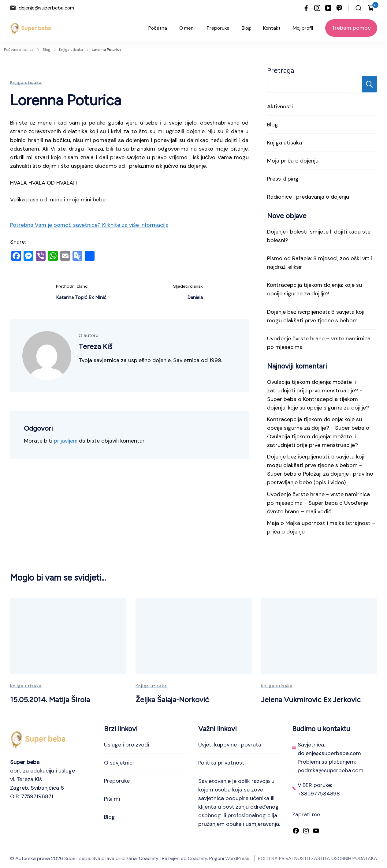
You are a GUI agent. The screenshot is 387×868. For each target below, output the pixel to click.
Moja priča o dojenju (293, 161)
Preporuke (218, 28)
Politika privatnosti (222, 763)
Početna (158, 28)
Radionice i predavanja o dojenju (308, 197)
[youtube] (328, 8)
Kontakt (272, 28)
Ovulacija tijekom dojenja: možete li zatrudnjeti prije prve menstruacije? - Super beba (315, 391)
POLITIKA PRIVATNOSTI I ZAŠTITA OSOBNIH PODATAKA (318, 858)
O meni (187, 28)
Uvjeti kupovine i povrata (230, 745)
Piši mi (112, 799)
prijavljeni (66, 441)
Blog (246, 28)
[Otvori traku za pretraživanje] (358, 8)
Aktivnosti (280, 107)
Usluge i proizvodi (127, 745)
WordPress (237, 858)
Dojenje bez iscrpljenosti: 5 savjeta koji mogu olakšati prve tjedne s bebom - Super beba (316, 465)
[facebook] (306, 8)
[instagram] (317, 8)
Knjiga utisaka (26, 82)
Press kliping (283, 179)
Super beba (77, 858)
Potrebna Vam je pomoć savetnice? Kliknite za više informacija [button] (89, 225)
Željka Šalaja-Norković (172, 700)
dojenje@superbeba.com (46, 8)
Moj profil (303, 28)
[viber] (339, 8)
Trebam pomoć (351, 28)
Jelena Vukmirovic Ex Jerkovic (311, 700)
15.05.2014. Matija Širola (50, 700)
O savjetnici (119, 763)
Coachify (197, 858)
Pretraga (281, 71)
